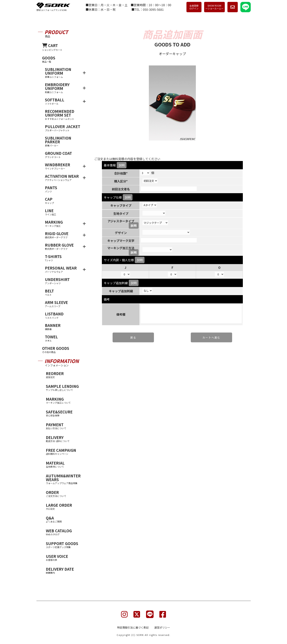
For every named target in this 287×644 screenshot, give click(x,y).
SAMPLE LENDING (65, 388)
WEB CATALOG (65, 532)
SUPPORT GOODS (65, 545)
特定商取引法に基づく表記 (133, 627)
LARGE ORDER (65, 506)
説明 (122, 165)
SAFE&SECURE (65, 413)
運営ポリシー (162, 627)
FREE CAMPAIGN (65, 451)
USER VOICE (65, 558)
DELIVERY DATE (65, 570)
